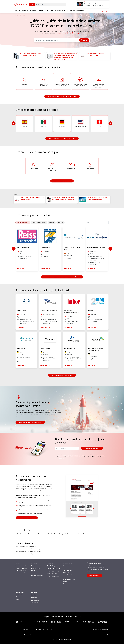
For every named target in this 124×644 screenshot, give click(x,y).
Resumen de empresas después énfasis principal (28, 551)
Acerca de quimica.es (49, 630)
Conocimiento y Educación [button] (60, 11)
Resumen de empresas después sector (26, 546)
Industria (61, 33)
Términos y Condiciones (31, 635)
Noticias (34, 595)
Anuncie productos (52, 574)
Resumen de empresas (37, 576)
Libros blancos (35, 600)
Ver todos (60, 459)
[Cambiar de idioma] (107, 11)
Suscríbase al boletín (92, 448)
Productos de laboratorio (54, 568)
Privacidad (42, 635)
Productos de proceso (53, 571)
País (67, 33)
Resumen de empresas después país (25, 554)
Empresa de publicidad (27, 518)
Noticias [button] (17, 11)
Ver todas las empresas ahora (62, 375)
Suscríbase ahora (94, 576)
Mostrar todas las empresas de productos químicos (62, 277)
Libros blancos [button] (44, 11)
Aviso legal (18, 635)
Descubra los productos (53, 566)
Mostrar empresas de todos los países (62, 139)
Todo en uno (35, 603)
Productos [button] (34, 11)
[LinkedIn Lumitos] (107, 635)
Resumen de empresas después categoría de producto (30, 549)
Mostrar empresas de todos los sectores (62, 96)
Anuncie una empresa (37, 573)
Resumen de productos (53, 576)
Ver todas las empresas (62, 181)
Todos (31, 4)
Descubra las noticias (21, 566)
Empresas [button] (25, 11)
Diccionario (19, 597)
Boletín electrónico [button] (77, 11)
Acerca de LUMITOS (36, 630)
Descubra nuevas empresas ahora (30, 422)
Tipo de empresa (77, 33)
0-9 (17, 534)
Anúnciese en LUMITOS (22, 630)
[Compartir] (102, 11)
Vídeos (17, 599)
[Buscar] (65, 4)
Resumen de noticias (21, 573)
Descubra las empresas (37, 566)
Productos (34, 598)
